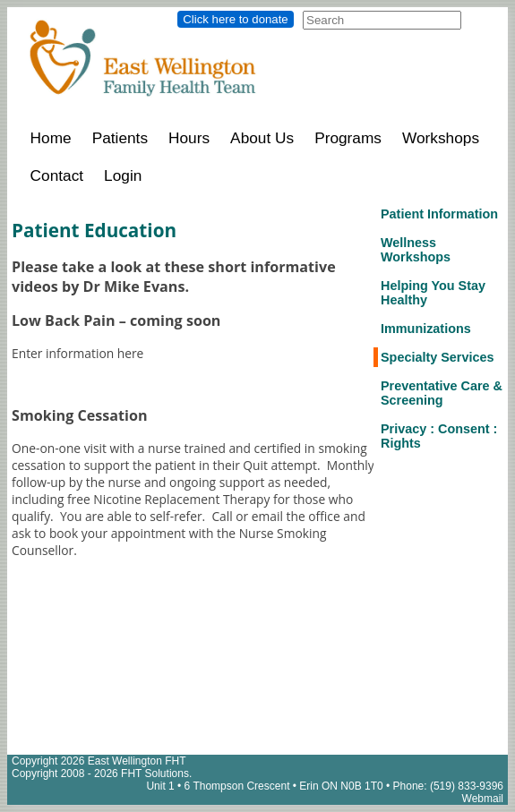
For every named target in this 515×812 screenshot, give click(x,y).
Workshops (441, 138)
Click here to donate (235, 19)
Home (51, 138)
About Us (262, 138)
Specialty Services (437, 357)
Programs (348, 138)
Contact (57, 175)
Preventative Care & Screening (442, 393)
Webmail (483, 799)
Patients (120, 138)
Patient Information (439, 214)
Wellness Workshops (416, 250)
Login (123, 175)
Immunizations (426, 329)
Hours (189, 138)
